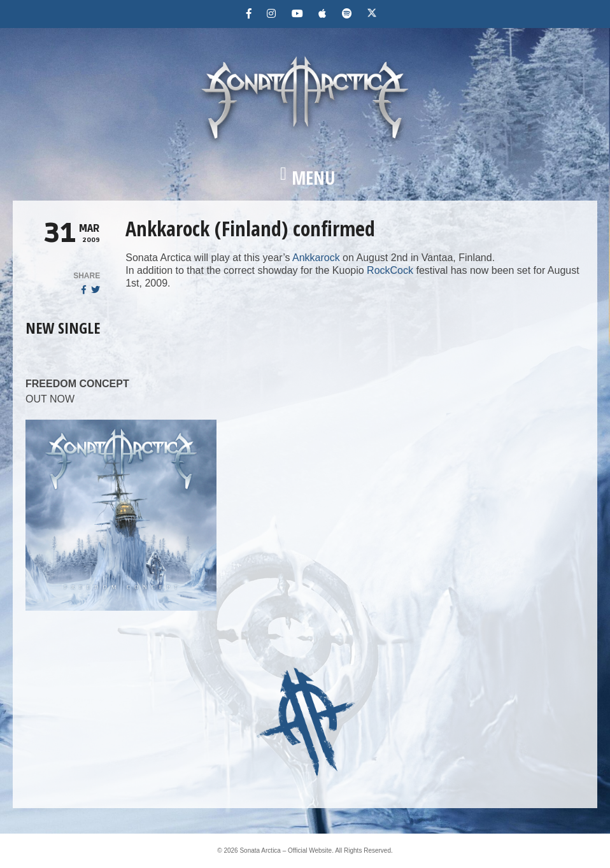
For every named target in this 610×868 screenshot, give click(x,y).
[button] (305, 178)
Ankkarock (316, 258)
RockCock (390, 270)
